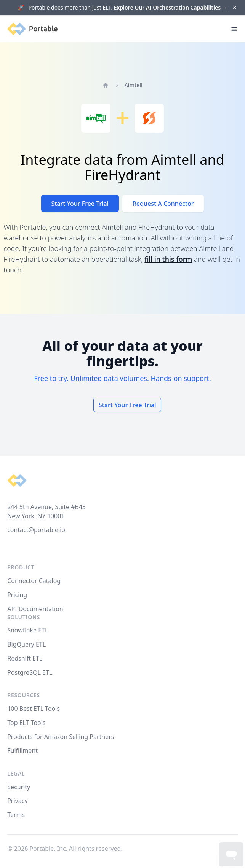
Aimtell (134, 85)
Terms (16, 815)
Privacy (17, 801)
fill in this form (168, 259)
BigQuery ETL (26, 644)
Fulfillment (22, 750)
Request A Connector (163, 204)
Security (19, 787)
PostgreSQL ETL (30, 672)
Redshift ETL (25, 658)
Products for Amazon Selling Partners (61, 737)
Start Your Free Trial (80, 204)
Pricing (17, 595)
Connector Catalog (34, 581)
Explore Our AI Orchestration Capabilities (171, 7)
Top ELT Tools (26, 723)
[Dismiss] (235, 8)
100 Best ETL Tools (34, 709)
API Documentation (35, 609)
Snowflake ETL (28, 630)
